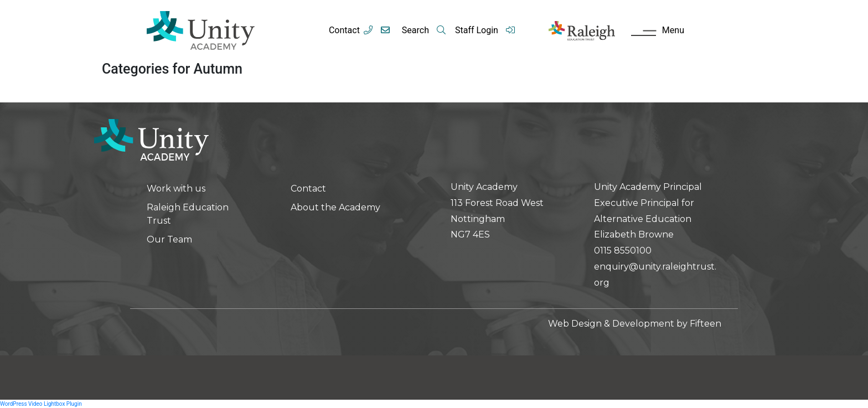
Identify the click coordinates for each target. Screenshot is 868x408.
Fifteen (706, 324)
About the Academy (335, 207)
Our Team (169, 239)
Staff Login (485, 30)
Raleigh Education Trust (188, 214)
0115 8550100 (623, 251)
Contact (344, 30)
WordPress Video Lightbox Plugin (41, 404)
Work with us (176, 188)
